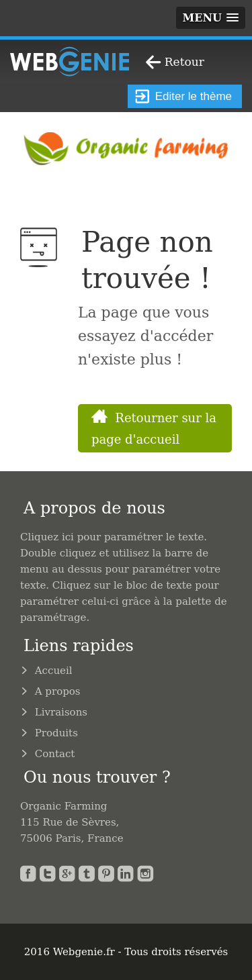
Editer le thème (183, 96)
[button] (211, 18)
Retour (184, 62)
